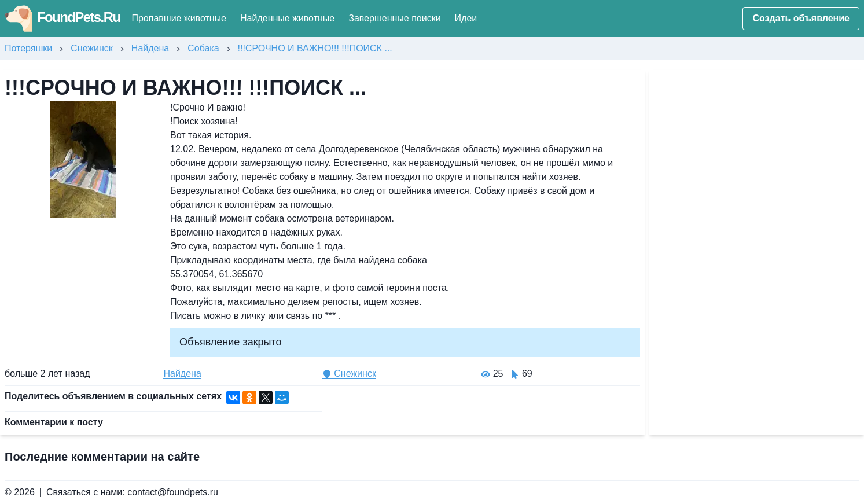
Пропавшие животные (179, 18)
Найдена (150, 48)
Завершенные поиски (394, 18)
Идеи (466, 18)
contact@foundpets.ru (173, 492)
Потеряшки (28, 48)
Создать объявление (801, 18)
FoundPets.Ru (62, 17)
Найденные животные (287, 18)
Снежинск (92, 48)
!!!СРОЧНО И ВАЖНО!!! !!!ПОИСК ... (315, 48)
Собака (203, 48)
